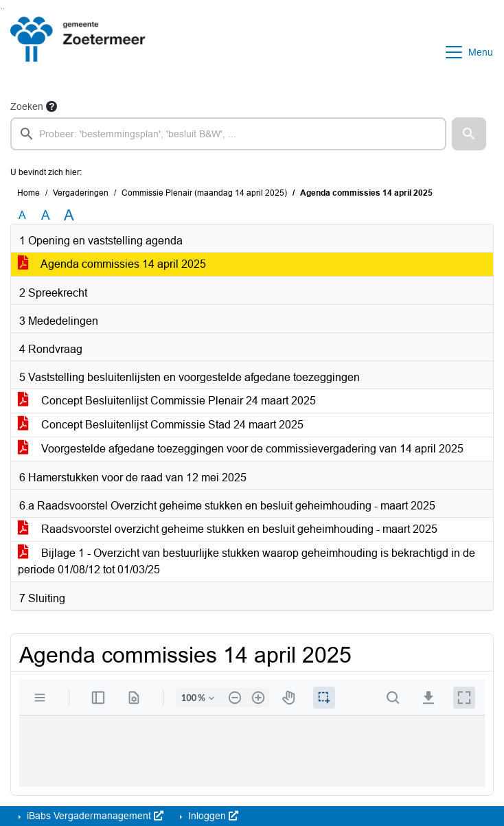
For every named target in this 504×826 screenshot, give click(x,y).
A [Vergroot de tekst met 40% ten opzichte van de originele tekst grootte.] (69, 216)
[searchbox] (228, 134)
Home (28, 193)
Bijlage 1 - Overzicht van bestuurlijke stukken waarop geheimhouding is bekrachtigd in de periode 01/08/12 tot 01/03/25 (247, 561)
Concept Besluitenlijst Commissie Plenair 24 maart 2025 (167, 401)
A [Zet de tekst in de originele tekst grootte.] (22, 215)
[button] (469, 134)
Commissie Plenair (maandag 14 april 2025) (204, 193)
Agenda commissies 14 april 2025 (112, 264)
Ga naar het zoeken (2, 9)
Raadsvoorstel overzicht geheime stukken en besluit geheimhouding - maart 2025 (228, 529)
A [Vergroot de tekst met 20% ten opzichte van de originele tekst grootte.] (46, 215)
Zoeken (27, 106)
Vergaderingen (81, 193)
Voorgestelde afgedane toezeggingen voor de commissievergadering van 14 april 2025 (241, 449)
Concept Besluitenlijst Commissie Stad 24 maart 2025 (161, 425)
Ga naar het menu (4, 9)
